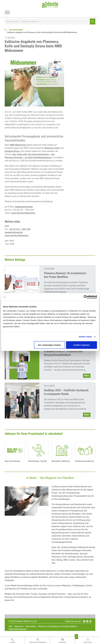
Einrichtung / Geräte (37, 461)
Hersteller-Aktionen (61, 461)
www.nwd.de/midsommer (23, 213)
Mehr (87, 376)
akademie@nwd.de (24, 207)
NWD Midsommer (18, 145)
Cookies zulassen (82, 345)
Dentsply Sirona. (12, 151)
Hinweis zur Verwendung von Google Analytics (57, 627)
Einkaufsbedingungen (18, 629)
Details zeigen (85, 337)
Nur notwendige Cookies (49, 345)
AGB (10, 627)
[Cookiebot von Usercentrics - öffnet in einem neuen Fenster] (86, 297)
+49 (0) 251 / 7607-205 (20, 229)
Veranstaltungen (16, 30)
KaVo (57, 148)
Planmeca (49, 148)
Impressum (19, 627)
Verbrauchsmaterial (84, 461)
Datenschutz (31, 627)
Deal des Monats (12, 461)
